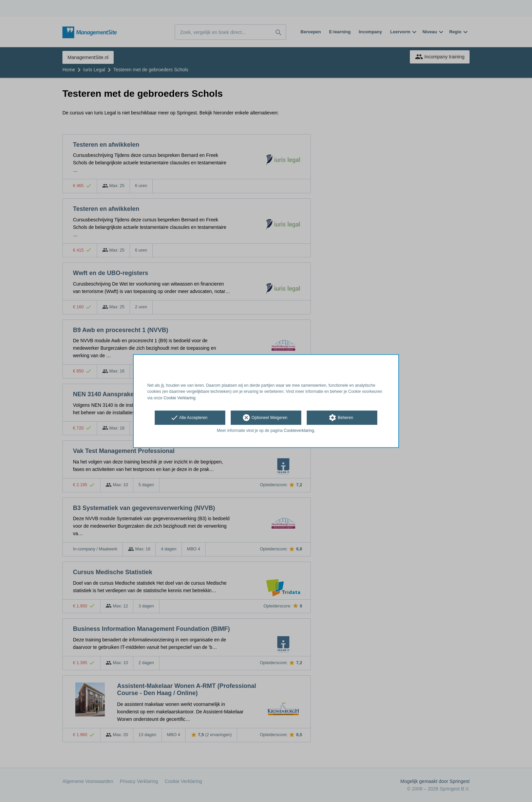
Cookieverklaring (299, 431)
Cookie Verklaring (179, 398)
